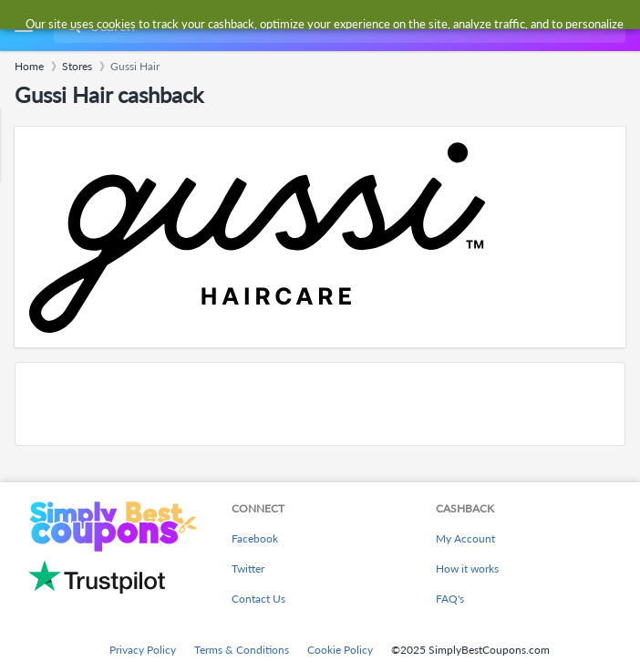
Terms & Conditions (242, 650)
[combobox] (338, 26)
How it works (467, 569)
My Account (465, 538)
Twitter (248, 569)
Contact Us (258, 599)
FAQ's (450, 599)
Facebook (255, 538)
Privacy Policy (143, 650)
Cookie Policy (340, 650)
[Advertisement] (320, 404)
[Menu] (23, 26)
